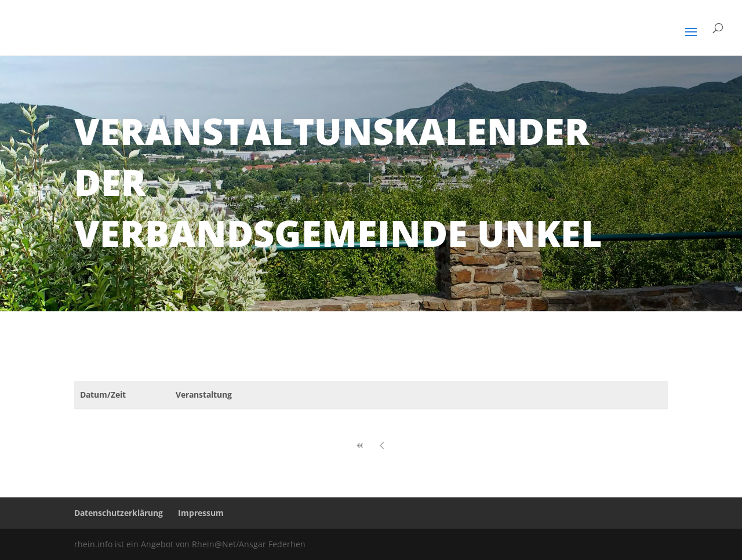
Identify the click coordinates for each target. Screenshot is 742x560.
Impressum (201, 513)
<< (360, 446)
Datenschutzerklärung (119, 513)
